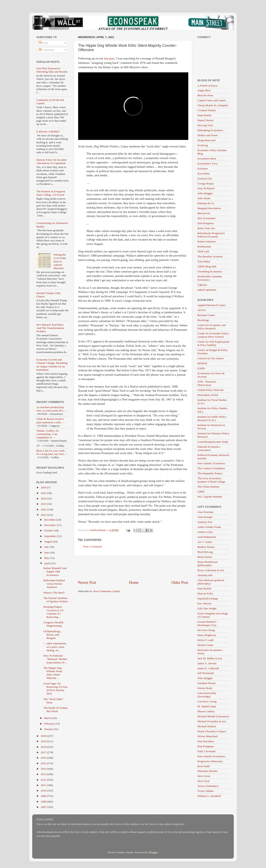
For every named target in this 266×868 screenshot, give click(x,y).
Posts (43, 43)
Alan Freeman (205, 512)
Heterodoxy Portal (208, 395)
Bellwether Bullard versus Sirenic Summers (54, 584)
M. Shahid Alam (207, 706)
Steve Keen (204, 776)
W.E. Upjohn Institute (210, 497)
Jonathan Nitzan (206, 683)
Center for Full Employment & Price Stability (213, 343)
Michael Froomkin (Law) (212, 721)
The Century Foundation (211, 468)
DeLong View (205, 125)
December (50, 520)
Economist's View (208, 164)
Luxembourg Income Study (213, 442)
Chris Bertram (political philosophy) (211, 582)
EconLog (203, 145)
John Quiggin (205, 193)
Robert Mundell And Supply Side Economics (55, 571)
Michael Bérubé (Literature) (213, 716)
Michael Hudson (207, 726)
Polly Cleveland (206, 751)
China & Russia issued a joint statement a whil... (50, 420)
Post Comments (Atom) (107, 591)
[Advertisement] (133, 568)
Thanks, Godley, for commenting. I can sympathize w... (48, 434)
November (50, 525)
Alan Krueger (205, 517)
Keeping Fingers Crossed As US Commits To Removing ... (54, 612)
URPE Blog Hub (207, 266)
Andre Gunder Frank (209, 527)
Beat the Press (205, 95)
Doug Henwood (206, 140)
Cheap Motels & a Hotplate (213, 105)
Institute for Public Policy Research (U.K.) (212, 418)
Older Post (180, 582)
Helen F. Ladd (205, 640)
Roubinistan (204, 246)
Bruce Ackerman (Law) (211, 570)
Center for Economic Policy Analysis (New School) (213, 335)
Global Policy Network (210, 390)
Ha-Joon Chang (206, 630)
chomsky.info (205, 575)
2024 (44, 498)
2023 (44, 504)
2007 (44, 807)
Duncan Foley (205, 593)
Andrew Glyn (205, 532)
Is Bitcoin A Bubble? (48, 131)
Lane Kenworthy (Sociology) (207, 695)
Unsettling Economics (210, 271)
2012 (44, 780)
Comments (47, 50)
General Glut (205, 178)
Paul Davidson (206, 741)
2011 (44, 785)
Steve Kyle (204, 781)
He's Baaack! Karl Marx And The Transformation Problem (50, 328)
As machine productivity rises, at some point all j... (51, 409)
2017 (44, 752)
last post (109, 58)
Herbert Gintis (206, 645)
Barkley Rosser (206, 547)
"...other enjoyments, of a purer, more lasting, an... (55, 647)
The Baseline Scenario (210, 256)
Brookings (203, 320)
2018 (44, 747)
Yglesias (202, 285)
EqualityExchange (208, 598)
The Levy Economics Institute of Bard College (211, 480)
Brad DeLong (205, 552)
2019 (44, 741)
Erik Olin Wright (207, 608)
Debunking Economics (210, 130)
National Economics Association (209, 448)
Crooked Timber (207, 110)
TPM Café (203, 251)
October (49, 530)
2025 (44, 493)
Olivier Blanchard (208, 736)
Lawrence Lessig (207, 701)
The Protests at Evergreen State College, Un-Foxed (51, 193)
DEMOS (202, 363)
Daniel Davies (205, 120)
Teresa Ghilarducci (208, 786)
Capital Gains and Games (212, 100)
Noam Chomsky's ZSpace (212, 731)
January (49, 729)
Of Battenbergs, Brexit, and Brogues (52, 635)
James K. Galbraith (208, 668)
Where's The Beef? (54, 593)
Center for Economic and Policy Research (212, 327)
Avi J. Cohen (205, 542)
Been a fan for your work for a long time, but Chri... (51, 452)
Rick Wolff (204, 766)
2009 (44, 796)
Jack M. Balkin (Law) (210, 658)
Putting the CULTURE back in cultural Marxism (60, 261)
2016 (44, 758)
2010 (44, 791)
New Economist (206, 218)
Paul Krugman (206, 223)
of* (38, 446)
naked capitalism (207, 290)
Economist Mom (207, 159)
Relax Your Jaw (206, 228)
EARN (201, 368)
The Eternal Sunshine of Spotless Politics (56, 600)
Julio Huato (204, 198)
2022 (44, 509)
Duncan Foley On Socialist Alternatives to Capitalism (52, 161)
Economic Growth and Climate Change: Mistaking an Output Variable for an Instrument (52, 365)
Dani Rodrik (204, 115)
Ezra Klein (203, 173)
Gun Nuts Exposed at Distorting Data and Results (52, 70)
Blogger (153, 852)
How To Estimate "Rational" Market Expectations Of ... (55, 659)
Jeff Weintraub (206, 673)
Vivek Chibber (206, 791)
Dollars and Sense (208, 135)
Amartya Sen (205, 522)
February (49, 724)
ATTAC (202, 310)
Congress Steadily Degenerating (54, 624)
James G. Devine (207, 663)
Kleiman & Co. (206, 203)
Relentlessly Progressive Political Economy (211, 235)
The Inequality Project (210, 473)
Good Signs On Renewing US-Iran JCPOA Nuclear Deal (56, 689)
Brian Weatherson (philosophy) (208, 564)
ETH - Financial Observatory (207, 383)
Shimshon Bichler (208, 771)
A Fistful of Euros (208, 86)
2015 (44, 763)
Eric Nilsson (204, 603)
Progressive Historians (210, 761)
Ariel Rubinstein (207, 537)
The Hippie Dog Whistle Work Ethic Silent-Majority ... (53, 673)
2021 (44, 515)
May (47, 558)
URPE (201, 492)
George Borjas (206, 183)
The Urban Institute (208, 487)
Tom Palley (204, 261)
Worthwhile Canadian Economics (210, 278)
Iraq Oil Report (206, 188)
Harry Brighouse (207, 635)
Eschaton (203, 169)
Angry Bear (204, 90)
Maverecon (204, 213)
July (47, 547)
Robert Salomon (207, 241)
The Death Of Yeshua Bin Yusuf (55, 709)
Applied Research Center (212, 305)
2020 (44, 736)
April (47, 563)
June (47, 553)
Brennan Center (206, 315)
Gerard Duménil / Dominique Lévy (207, 623)
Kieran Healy (205, 688)
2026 (44, 487)
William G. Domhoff (209, 796)
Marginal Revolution (209, 208)
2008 (44, 802)
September (50, 536)
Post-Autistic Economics (211, 463)
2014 (44, 769)
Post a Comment (93, 546)
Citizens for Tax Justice (211, 358)
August (48, 541)
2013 (44, 774)
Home (134, 582)
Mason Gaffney (206, 711)
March (48, 718)
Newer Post (87, 582)
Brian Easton (205, 557)
